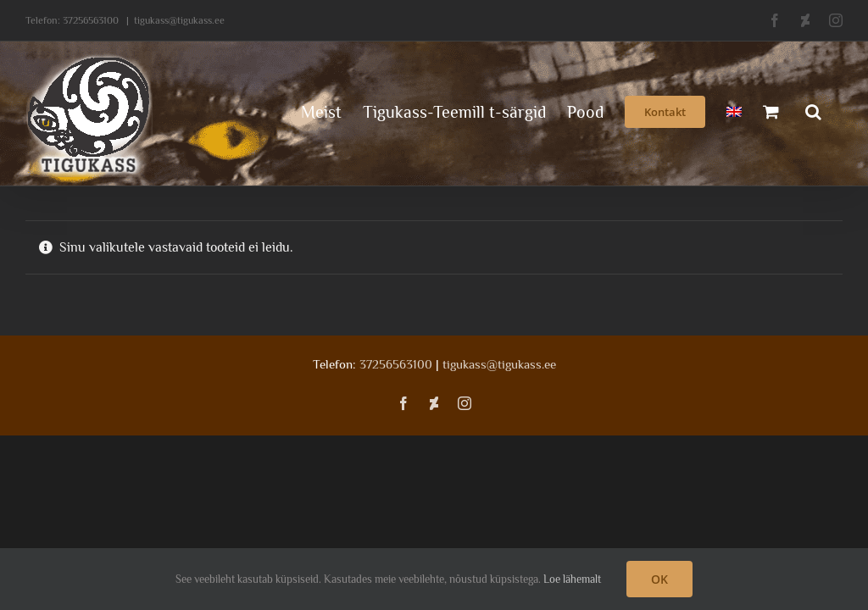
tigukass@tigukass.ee (179, 20)
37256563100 (91, 20)
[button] (813, 110)
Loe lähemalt (572, 579)
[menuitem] (734, 110)
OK (659, 579)
